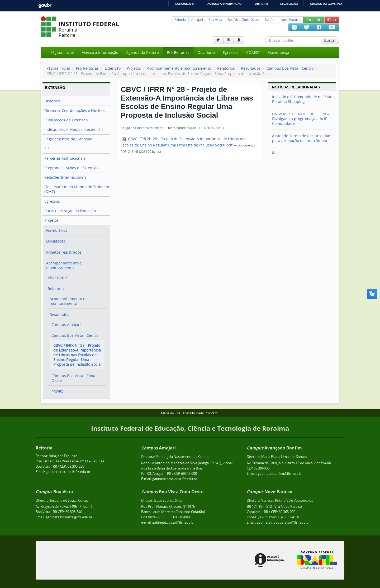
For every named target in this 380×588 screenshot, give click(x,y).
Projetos (134, 68)
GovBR (45, 6)
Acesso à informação (224, 4)
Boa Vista (215, 20)
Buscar (330, 40)
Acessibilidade (193, 413)
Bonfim (270, 20)
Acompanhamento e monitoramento (179, 68)
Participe (261, 4)
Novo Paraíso (291, 20)
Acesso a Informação (100, 52)
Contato (212, 413)
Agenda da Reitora (142, 52)
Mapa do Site (171, 413)
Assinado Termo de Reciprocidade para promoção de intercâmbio (302, 138)
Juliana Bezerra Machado (145, 128)
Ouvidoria (206, 52)
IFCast (332, 20)
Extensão (113, 68)
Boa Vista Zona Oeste (243, 20)
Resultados (251, 68)
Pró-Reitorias (178, 52)
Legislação (289, 4)
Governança (279, 52)
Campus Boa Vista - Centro (290, 68)
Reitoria (180, 20)
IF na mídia (314, 20)
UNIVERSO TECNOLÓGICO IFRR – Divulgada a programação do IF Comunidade (301, 119)
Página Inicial (62, 52)
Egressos (231, 52)
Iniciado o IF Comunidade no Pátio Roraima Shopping (302, 99)
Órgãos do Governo (326, 4)
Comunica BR (185, 4)
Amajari (197, 20)
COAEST (253, 52)
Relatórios (226, 68)
